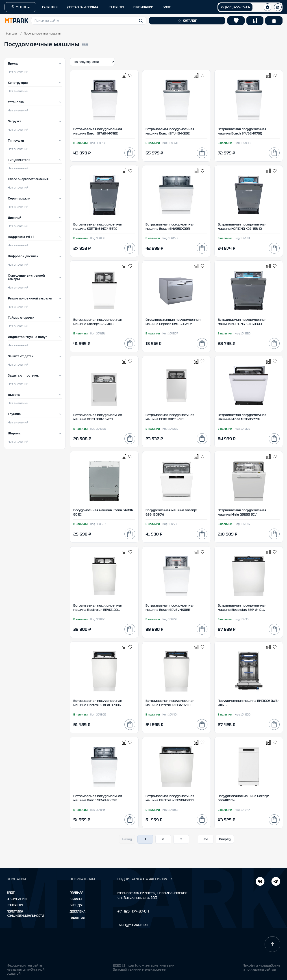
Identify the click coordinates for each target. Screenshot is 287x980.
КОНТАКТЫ (116, 7)
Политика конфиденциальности (25, 913)
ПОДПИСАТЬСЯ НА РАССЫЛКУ (145, 879)
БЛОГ (167, 7)
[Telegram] (260, 882)
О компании (17, 899)
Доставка (78, 911)
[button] (89, 21)
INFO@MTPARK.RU (133, 925)
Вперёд (225, 839)
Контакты (15, 905)
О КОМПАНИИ (143, 7)
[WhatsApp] (278, 7)
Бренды (76, 905)
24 (206, 839)
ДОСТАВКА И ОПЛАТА (83, 7)
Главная (77, 893)
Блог (11, 893)
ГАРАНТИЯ (50, 7)
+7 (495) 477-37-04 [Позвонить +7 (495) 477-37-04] (235, 7)
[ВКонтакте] (276, 882)
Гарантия (77, 918)
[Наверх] (272, 944)
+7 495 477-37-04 (133, 911)
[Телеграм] (267, 7)
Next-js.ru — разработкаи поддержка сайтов (261, 967)
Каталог (12, 34)
